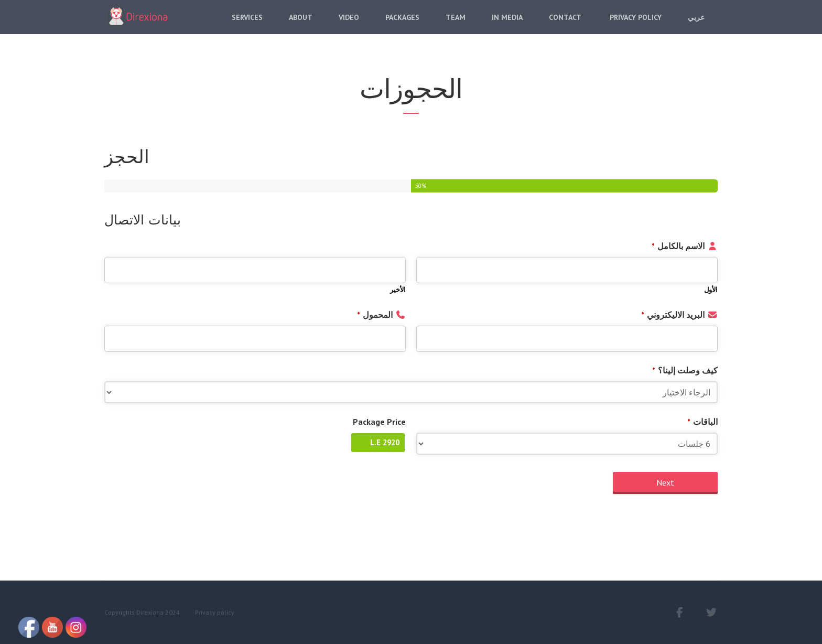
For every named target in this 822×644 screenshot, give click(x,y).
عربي (696, 25)
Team (456, 25)
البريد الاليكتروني (673, 315)
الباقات (702, 422)
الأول (711, 290)
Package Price (379, 422)
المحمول (375, 315)
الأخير (398, 290)
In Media (507, 25)
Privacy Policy (635, 25)
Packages (402, 25)
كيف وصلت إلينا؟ (685, 370)
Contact (565, 25)
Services (247, 25)
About (301, 25)
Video (349, 25)
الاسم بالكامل (678, 246)
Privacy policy (215, 612)
